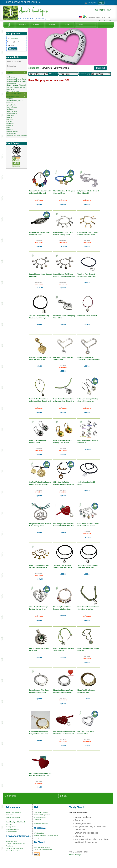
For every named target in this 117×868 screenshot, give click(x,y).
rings (9, 128)
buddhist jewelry (12, 132)
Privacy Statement (40, 817)
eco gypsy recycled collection (16, 87)
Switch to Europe (105, 20)
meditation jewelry (13, 96)
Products (22, 25)
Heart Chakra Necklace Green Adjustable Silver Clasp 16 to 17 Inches (64, 401)
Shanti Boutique (75, 855)
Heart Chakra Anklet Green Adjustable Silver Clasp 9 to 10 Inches (40, 401)
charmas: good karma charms (17, 79)
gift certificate (11, 105)
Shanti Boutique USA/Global (15, 822)
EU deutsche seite (12, 832)
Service (52, 25)
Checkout (13, 49)
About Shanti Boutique (13, 812)
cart (109, 10)
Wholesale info (39, 833)
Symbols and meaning (13, 817)
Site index (9, 824)
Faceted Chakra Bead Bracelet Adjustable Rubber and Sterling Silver (40, 193)
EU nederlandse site (12, 829)
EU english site (11, 827)
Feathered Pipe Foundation (14, 848)
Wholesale (37, 25)
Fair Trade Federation (13, 851)
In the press (9, 815)
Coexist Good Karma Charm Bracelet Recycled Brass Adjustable (88, 235)
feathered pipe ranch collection (17, 136)
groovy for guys (12, 111)
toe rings (10, 130)
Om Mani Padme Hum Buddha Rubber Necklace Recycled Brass (40, 484)
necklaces (10, 123)
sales (9, 75)
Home (9, 25)
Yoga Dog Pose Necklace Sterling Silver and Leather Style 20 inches (63, 568)
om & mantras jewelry (14, 94)
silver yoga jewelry (13, 91)
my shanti (100, 10)
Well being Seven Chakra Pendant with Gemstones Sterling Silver (62, 609)
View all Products (14, 62)
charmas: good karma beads (16, 81)
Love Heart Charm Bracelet (87, 316)
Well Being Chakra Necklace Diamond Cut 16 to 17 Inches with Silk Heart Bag (64, 526)
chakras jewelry (12, 77)
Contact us (38, 820)
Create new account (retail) (43, 850)
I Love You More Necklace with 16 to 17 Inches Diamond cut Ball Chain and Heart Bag (64, 734)
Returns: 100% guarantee (42, 815)
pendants (10, 125)
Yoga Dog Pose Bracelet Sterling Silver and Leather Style (87, 276)
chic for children (12, 113)
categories (9, 73)
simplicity (10, 99)
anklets (9, 117)
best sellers (11, 109)
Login (101, 3)
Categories (11, 66)
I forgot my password (41, 823)
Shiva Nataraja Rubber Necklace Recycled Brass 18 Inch (63, 484)
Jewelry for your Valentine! (16, 85)
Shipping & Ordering (41, 812)
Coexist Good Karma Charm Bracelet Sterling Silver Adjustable (63, 235)
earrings (10, 121)
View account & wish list (42, 847)
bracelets (10, 119)
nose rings (10, 115)
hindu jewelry (11, 134)
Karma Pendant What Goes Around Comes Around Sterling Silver (39, 692)
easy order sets (12, 107)
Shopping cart (15, 38)
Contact (67, 25)
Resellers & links (11, 841)
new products (11, 83)
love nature (11, 89)
